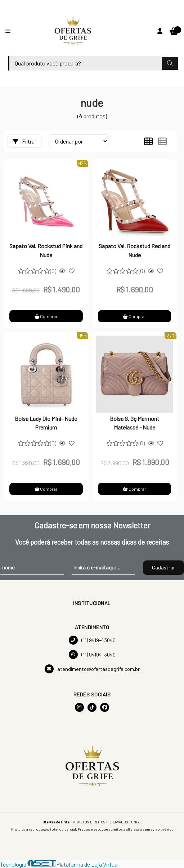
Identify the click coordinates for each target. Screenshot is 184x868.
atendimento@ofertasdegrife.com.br (92, 669)
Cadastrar (163, 567)
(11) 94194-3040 (92, 655)
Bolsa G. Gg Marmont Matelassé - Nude (134, 423)
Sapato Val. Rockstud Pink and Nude (46, 250)
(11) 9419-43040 (92, 640)
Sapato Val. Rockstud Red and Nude (134, 250)
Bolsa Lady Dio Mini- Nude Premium (46, 423)
